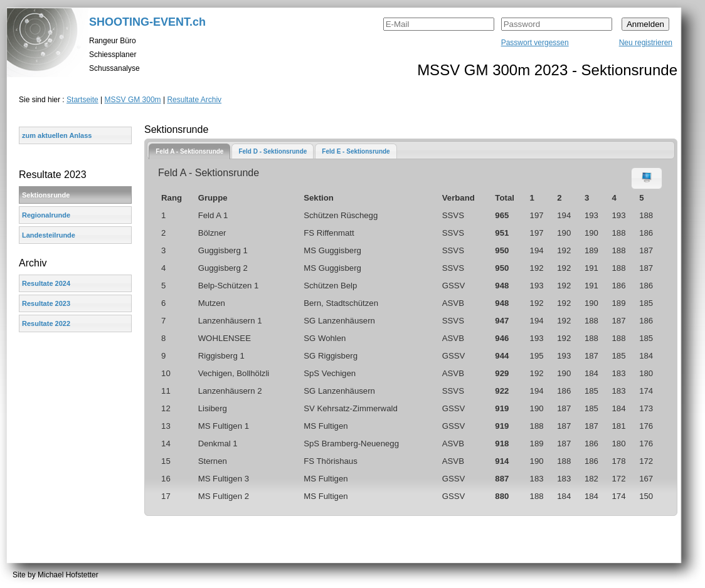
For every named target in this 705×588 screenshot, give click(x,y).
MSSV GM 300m (133, 100)
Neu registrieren (646, 43)
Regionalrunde (46, 215)
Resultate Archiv (194, 100)
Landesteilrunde (49, 235)
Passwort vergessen (535, 43)
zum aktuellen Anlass (57, 135)
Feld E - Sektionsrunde (356, 151)
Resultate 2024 (46, 283)
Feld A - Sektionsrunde (189, 151)
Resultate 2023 (46, 303)
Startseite (82, 100)
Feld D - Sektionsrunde (273, 151)
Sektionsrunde (46, 195)
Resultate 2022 (46, 323)
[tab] (189, 151)
